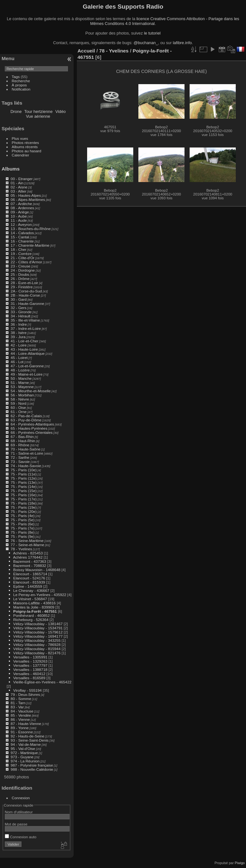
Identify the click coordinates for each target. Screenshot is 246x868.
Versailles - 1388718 (30, 669)
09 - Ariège (20, 212)
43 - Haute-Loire (24, 349)
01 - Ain (17, 183)
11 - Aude (19, 220)
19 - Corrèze (21, 254)
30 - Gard (19, 299)
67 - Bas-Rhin (22, 437)
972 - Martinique (24, 753)
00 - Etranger (22, 179)
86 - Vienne (20, 719)
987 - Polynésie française (32, 765)
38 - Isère (19, 333)
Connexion (21, 798)
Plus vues (20, 138)
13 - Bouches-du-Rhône (31, 229)
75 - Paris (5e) (23, 520)
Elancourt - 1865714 (30, 574)
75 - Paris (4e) (23, 516)
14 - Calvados (22, 233)
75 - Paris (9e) (23, 536)
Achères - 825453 (28, 553)
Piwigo (240, 863)
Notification (21, 89)
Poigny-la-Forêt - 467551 (35, 611)
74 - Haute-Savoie (26, 466)
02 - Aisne (19, 187)
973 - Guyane (22, 757)
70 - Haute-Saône (25, 449)
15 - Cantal (20, 237)
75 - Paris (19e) (24, 507)
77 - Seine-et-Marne (27, 545)
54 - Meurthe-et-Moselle (31, 391)
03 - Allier (18, 191)
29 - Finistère (22, 287)
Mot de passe (16, 824)
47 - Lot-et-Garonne (27, 366)
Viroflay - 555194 (27, 690)
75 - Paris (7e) (23, 528)
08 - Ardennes (22, 208)
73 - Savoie (20, 462)
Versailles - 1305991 (30, 657)
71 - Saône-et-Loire (27, 453)
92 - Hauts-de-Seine (27, 736)
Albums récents (25, 147)
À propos (19, 85)
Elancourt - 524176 (29, 578)
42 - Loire (19, 345)
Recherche (21, 81)
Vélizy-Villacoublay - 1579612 (38, 632)
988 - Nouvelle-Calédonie (32, 769)
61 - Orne (19, 412)
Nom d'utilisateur (19, 812)
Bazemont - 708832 (30, 565)
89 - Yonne (20, 728)
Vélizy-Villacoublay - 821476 (37, 653)
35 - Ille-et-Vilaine (25, 320)
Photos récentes (25, 143)
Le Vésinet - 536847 (30, 599)
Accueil (86, 51)
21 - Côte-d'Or (22, 258)
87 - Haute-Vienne (26, 724)
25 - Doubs (20, 274)
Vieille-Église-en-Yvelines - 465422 (42, 682)
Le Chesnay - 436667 (31, 590)
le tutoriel (152, 33)
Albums (11, 169)
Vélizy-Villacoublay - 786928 (37, 645)
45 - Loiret (19, 358)
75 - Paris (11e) (24, 474)
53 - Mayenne (22, 387)
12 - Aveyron (21, 224)
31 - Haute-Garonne (27, 303)
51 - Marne (20, 382)
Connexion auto (21, 837)
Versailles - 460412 (29, 674)
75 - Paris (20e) (24, 511)
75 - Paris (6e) (23, 524)
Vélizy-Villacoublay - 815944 (37, 649)
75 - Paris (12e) (24, 478)
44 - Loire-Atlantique (28, 353)
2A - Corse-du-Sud (26, 291)
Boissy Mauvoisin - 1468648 (37, 570)
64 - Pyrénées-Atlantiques (32, 424)
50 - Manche (21, 378)
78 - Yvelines (21, 549)
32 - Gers (18, 308)
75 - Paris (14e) (24, 486)
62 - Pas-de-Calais (26, 416)
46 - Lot (17, 362)
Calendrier (20, 155)
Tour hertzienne (38, 111)
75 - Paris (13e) (24, 482)
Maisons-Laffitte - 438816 (34, 603)
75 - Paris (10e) (24, 470)
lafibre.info (182, 43)
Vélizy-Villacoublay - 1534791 (38, 628)
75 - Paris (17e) (24, 499)
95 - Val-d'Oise (23, 749)
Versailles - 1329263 (30, 661)
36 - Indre (19, 324)
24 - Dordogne (23, 270)
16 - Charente (22, 241)
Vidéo (61, 111)
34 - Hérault (20, 316)
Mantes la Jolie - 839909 (34, 607)
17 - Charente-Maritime (30, 245)
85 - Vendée (21, 715)
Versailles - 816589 (29, 678)
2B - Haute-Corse (25, 295)
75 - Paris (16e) (24, 495)
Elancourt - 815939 (29, 582)
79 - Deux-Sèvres (25, 694)
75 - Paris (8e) (23, 532)
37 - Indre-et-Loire (26, 328)
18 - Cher (18, 249)
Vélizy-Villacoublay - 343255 (37, 640)
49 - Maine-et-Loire (26, 374)
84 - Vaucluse (22, 711)
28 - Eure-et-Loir (24, 283)
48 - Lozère (20, 370)
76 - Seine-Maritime (27, 541)
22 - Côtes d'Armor (26, 262)
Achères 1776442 (28, 557)
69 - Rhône (20, 445)
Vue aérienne (38, 116)
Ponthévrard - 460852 (31, 615)
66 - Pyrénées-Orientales (32, 432)
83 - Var (17, 707)
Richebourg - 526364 (31, 620)
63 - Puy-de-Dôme (26, 420)
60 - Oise (18, 407)
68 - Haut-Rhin (23, 441)
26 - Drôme (20, 279)
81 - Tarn (18, 703)
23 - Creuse (20, 266)
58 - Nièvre (20, 399)
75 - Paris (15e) (24, 491)
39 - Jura (18, 337)
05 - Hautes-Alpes (26, 195)
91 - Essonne (22, 732)
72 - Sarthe (20, 457)
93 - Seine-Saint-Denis (29, 740)
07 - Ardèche (21, 204)
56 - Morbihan (22, 395)
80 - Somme (21, 699)
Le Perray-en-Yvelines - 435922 (40, 595)
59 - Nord (18, 403)
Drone (16, 111)
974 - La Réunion (25, 761)
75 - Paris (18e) (24, 503)
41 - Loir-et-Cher (24, 341)
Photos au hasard (27, 151)
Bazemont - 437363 (30, 561)
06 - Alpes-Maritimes (28, 199)
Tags (16, 77)
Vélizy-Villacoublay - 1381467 (38, 624)
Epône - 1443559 (28, 586)
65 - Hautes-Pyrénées (29, 428)
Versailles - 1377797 (30, 665)
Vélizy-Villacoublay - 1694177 (38, 636)
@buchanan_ (146, 43)
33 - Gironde (21, 312)
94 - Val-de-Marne (26, 744)
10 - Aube (19, 216)
